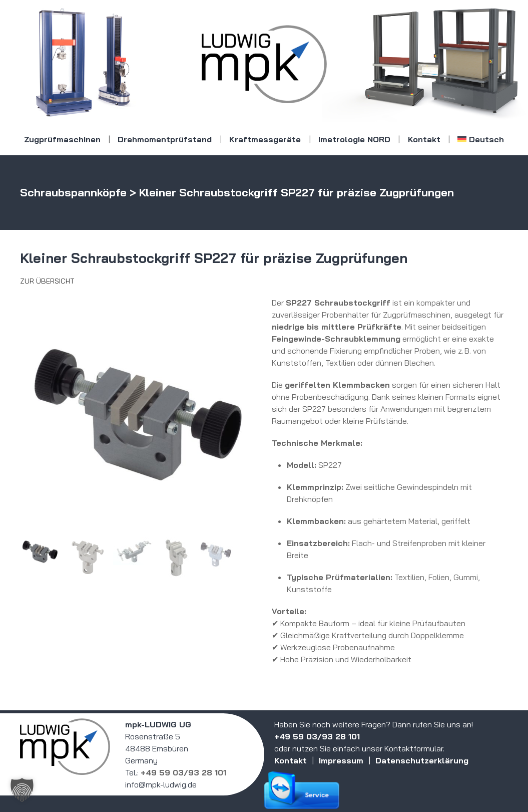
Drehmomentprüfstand (165, 139)
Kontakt (424, 139)
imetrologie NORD (354, 139)
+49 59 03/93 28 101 (183, 772)
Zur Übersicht (47, 281)
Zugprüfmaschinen (62, 139)
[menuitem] (481, 139)
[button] (22, 790)
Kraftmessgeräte (265, 139)
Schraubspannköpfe (73, 192)
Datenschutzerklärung (422, 760)
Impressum (341, 760)
